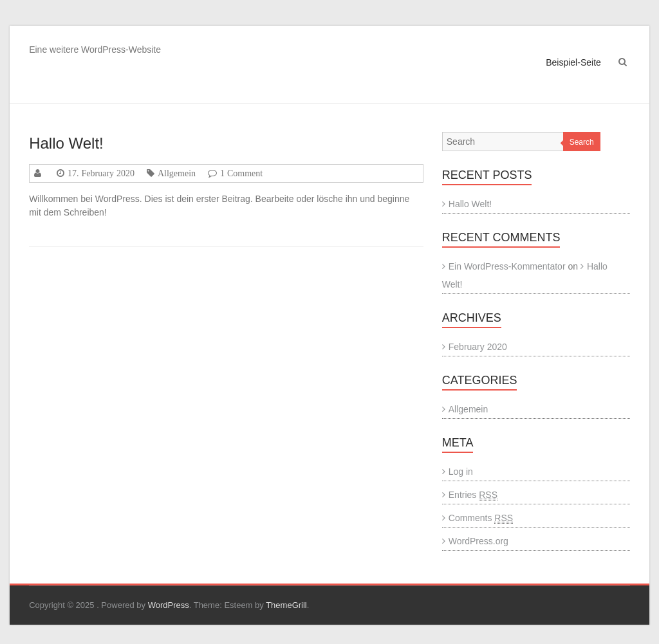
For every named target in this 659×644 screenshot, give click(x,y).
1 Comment (241, 173)
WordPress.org (478, 541)
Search (582, 142)
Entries (473, 495)
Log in (461, 472)
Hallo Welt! (66, 143)
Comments (481, 518)
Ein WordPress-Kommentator (507, 266)
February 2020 (478, 347)
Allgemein (177, 173)
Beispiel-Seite (573, 62)
